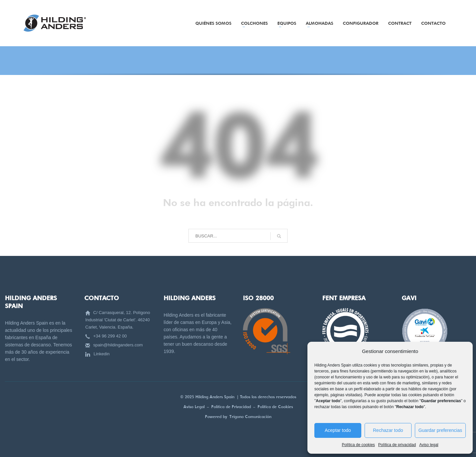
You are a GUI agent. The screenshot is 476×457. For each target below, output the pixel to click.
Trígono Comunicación (250, 417)
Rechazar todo (388, 430)
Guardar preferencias (440, 430)
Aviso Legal (194, 407)
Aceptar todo (338, 430)
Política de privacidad (397, 445)
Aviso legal (429, 445)
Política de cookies (358, 445)
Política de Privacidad (232, 407)
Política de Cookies (275, 407)
